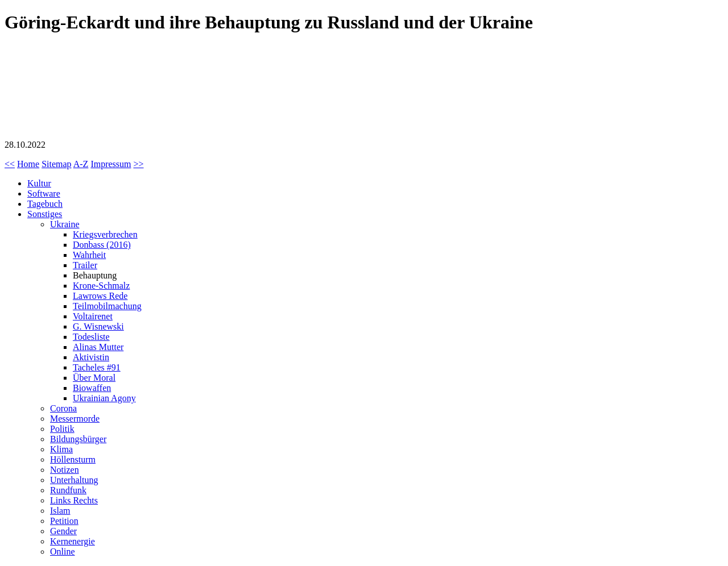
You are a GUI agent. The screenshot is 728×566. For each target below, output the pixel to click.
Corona (63, 408)
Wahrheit (89, 255)
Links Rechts (74, 500)
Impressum (111, 164)
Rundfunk (68, 490)
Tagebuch (45, 204)
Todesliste (91, 337)
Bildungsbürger (78, 439)
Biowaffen (92, 388)
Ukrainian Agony (104, 398)
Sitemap (56, 164)
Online (63, 552)
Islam (60, 511)
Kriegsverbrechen (105, 234)
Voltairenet (93, 316)
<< (10, 164)
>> (138, 164)
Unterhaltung (74, 480)
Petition (64, 521)
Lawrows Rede (100, 296)
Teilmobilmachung (107, 306)
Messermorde (75, 419)
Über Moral (94, 378)
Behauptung (95, 275)
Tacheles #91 (97, 367)
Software (44, 193)
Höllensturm (73, 459)
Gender (63, 531)
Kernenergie (73, 541)
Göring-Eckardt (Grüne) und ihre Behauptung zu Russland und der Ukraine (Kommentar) (90, 88)
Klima (61, 449)
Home (28, 164)
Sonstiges (45, 214)
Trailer (85, 265)
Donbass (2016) (102, 245)
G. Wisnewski (98, 326)
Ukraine (65, 224)
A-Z (81, 164)
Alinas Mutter (98, 347)
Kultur (39, 183)
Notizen (65, 470)
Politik (62, 429)
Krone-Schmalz (101, 286)
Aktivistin (91, 357)
